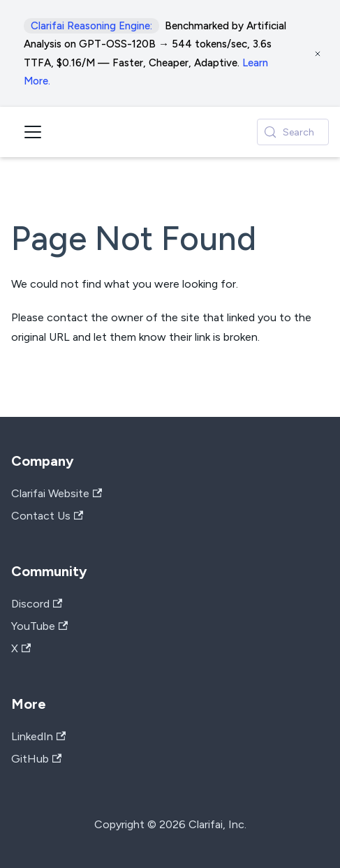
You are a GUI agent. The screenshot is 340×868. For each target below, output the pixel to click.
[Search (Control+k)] (293, 132)
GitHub (36, 759)
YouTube (39, 626)
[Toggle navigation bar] (33, 132)
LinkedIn (38, 736)
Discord (37, 604)
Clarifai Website (57, 493)
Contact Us (47, 516)
